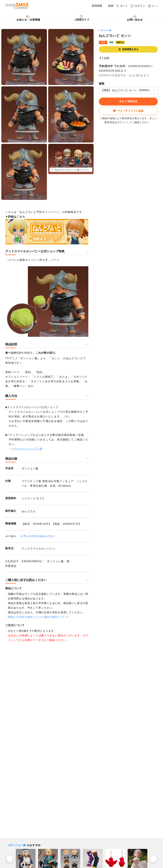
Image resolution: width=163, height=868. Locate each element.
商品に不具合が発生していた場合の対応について (38, 617)
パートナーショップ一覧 (27, 449)
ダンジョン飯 (106, 30)
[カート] (122, 6)
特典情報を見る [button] (128, 49)
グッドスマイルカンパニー (39, 536)
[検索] (109, 6)
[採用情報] (95, 6)
